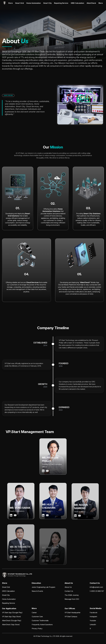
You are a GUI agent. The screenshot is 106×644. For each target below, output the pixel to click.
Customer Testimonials (40, 621)
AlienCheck (91, 3)
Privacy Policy (37, 629)
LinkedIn (93, 625)
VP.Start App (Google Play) (12, 613)
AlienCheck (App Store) (11, 625)
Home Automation (34, 3)
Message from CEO (72, 599)
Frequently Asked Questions (42, 625)
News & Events (37, 591)
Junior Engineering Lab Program (43, 587)
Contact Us (69, 591)
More (101, 3)
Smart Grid (20, 3)
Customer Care (37, 617)
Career (34, 613)
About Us (68, 587)
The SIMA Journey (72, 595)
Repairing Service (61, 3)
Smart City (47, 3)
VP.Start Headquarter (73, 613)
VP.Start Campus (71, 617)
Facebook (94, 613)
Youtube (93, 621)
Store (10, 3)
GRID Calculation (77, 3)
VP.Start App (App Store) (11, 617)
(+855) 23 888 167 (97, 591)
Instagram (93, 617)
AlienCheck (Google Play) (12, 621)
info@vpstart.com (96, 587)
